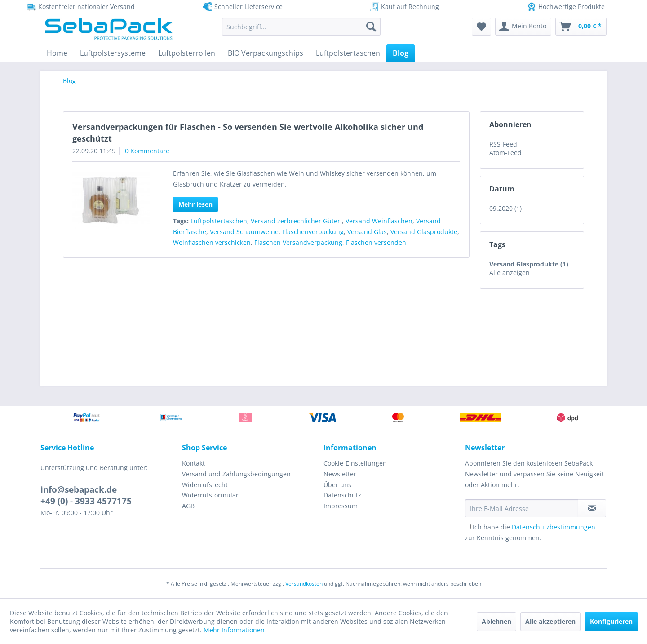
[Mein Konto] (523, 27)
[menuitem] (301, 27)
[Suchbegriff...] (301, 27)
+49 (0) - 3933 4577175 (86, 501)
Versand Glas (367, 232)
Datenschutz (342, 495)
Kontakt (193, 463)
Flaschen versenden (376, 242)
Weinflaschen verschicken (212, 242)
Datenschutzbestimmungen (554, 527)
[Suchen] (371, 27)
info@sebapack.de (79, 489)
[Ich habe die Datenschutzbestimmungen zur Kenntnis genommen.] (468, 526)
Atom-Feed (505, 153)
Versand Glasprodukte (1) (529, 264)
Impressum (341, 506)
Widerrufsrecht (205, 485)
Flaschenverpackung (313, 232)
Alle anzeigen (510, 273)
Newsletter (340, 474)
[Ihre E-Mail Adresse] (522, 508)
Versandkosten (304, 584)
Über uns (337, 485)
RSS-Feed (503, 144)
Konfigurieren (611, 621)
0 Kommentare (147, 151)
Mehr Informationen (234, 630)
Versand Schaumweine (244, 232)
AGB (188, 506)
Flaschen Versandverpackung (298, 242)
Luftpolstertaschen (219, 221)
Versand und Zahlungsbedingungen (236, 474)
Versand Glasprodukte (424, 232)
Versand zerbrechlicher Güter (296, 221)
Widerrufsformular (210, 495)
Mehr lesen (195, 204)
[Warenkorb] (581, 27)
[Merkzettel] (481, 27)
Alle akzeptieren (550, 621)
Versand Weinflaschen (379, 221)
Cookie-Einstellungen (355, 463)
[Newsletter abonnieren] (592, 508)
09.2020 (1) (505, 208)
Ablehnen (496, 621)
